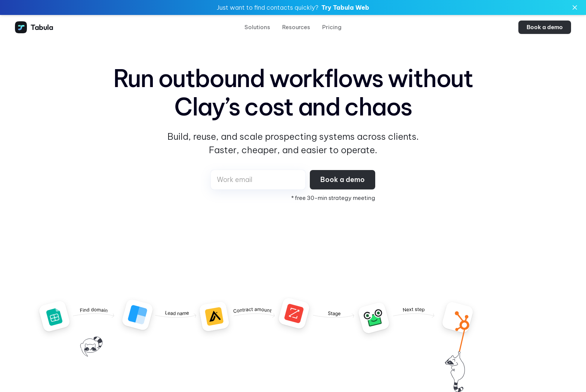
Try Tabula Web (345, 7)
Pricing (332, 27)
